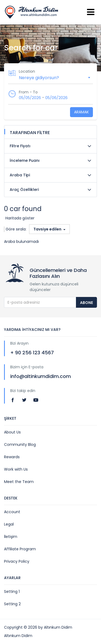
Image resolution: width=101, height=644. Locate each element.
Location (27, 71)
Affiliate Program (20, 549)
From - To (28, 92)
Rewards (12, 457)
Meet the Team (19, 482)
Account (12, 512)
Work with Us (16, 469)
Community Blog (20, 444)
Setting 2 (12, 604)
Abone (86, 303)
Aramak (81, 112)
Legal (9, 524)
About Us (12, 432)
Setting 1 (12, 591)
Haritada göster (20, 218)
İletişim (11, 537)
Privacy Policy (17, 561)
